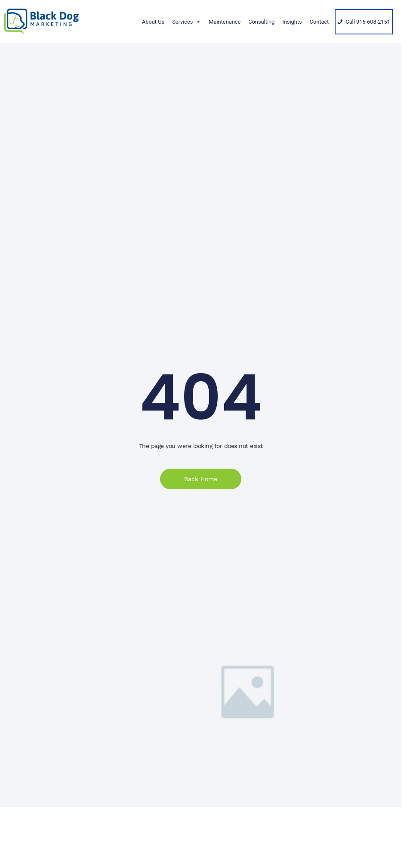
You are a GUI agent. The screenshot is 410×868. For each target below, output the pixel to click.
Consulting (261, 22)
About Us (153, 22)
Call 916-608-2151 (368, 22)
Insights (292, 22)
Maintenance (225, 22)
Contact (319, 22)
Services (187, 22)
